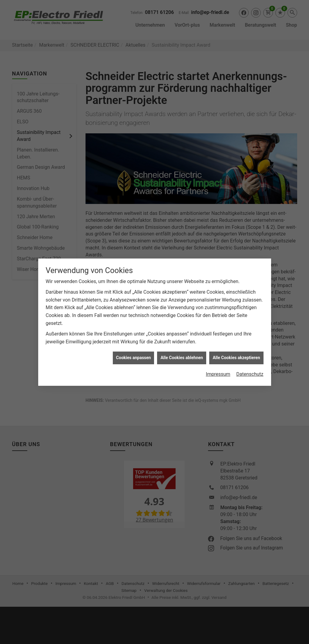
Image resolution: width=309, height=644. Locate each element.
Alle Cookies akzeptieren (236, 232)
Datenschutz (250, 249)
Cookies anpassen (134, 232)
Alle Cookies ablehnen (182, 232)
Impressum (218, 249)
